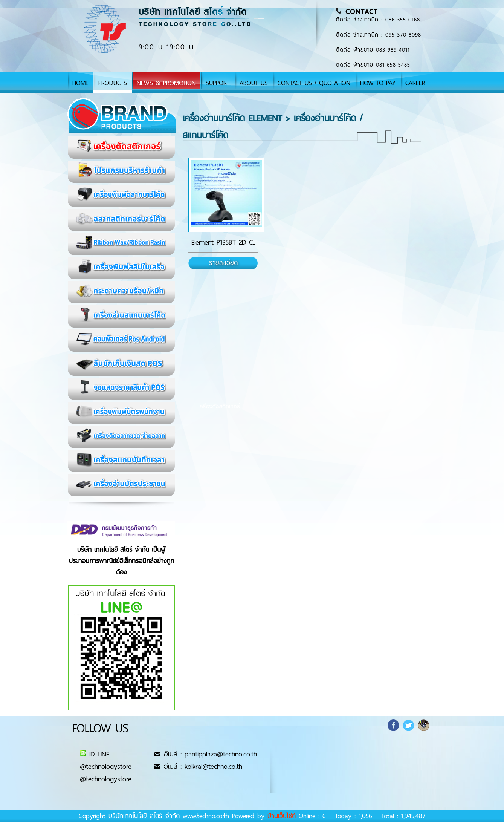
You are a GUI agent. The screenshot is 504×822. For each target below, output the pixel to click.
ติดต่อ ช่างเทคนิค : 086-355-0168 (378, 20)
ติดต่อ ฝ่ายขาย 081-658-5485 (373, 65)
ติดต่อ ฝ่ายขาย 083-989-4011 (373, 50)
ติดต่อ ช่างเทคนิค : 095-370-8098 (379, 35)
